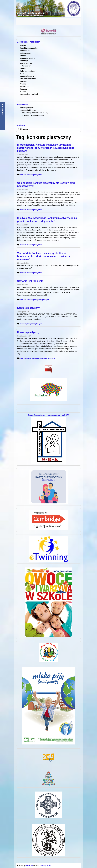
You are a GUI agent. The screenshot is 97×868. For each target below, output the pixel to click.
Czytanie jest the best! (30, 281)
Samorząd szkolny (27, 76)
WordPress (29, 866)
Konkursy (23, 89)
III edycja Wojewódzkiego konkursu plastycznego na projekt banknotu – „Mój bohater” (47, 220)
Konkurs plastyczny (29, 308)
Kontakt (23, 45)
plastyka (45, 300)
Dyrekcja (23, 68)
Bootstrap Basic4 (45, 866)
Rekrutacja (24, 61)
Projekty (23, 84)
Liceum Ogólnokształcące (32, 113)
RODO (22, 74)
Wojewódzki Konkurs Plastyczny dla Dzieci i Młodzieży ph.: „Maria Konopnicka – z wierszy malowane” (44, 256)
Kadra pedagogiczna (28, 71)
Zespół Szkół (25, 110)
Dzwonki (23, 56)
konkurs (23, 175)
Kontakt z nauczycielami (29, 48)
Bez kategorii (25, 108)
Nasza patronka (26, 63)
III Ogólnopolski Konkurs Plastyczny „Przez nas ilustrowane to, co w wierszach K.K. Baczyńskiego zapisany (46, 148)
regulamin (52, 358)
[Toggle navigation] (22, 22)
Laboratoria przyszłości (29, 94)
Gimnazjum (24, 86)
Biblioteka (24, 81)
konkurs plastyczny (34, 175)
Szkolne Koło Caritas (28, 79)
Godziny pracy (25, 53)
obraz (38, 358)
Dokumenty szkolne (27, 58)
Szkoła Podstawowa (30, 115)
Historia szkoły (26, 66)
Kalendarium (25, 51)
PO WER (23, 92)
